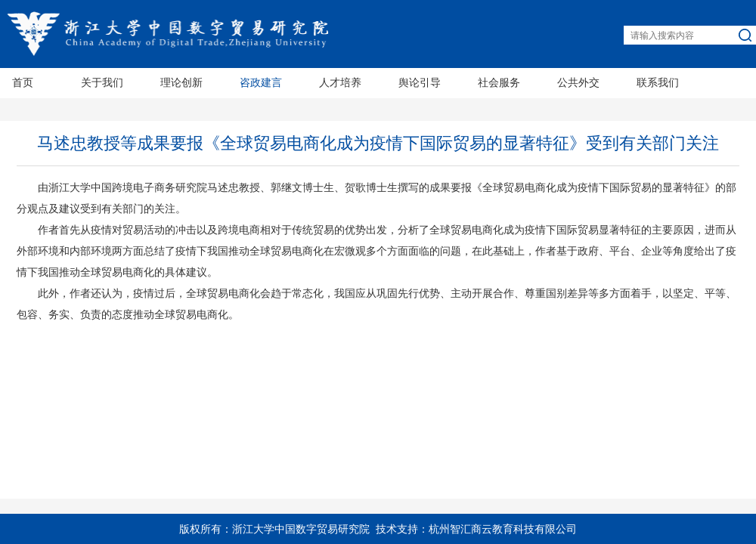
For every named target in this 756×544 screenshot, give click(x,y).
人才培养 (340, 83)
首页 (23, 83)
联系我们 (658, 83)
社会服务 (499, 83)
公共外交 (578, 83)
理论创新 (181, 83)
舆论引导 (420, 83)
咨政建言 (261, 83)
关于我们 (102, 83)
